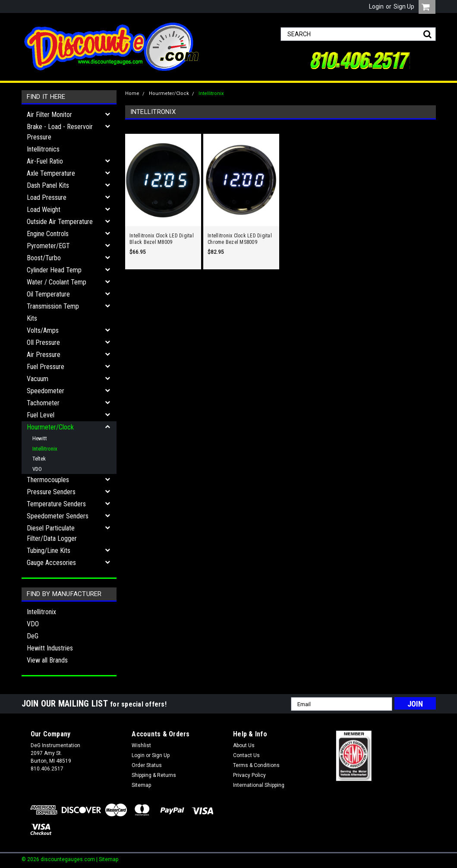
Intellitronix (45, 449)
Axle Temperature (51, 173)
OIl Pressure (43, 342)
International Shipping (259, 785)
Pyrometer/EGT (48, 246)
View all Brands (47, 660)
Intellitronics (43, 149)
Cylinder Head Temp (54, 270)
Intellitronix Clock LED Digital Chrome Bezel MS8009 (240, 239)
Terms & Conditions (256, 765)
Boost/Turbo (44, 258)
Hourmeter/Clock (50, 427)
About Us (244, 745)
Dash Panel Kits (48, 185)
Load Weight (44, 210)
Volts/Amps (43, 330)
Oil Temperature (48, 294)
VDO (37, 469)
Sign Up (404, 6)
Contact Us (246, 755)
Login (376, 6)
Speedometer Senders (58, 516)
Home (132, 93)
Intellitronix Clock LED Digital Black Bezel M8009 (162, 239)
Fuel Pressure (46, 367)
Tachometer (43, 403)
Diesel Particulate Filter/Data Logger (52, 533)
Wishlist (141, 745)
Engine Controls (48, 234)
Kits (32, 318)
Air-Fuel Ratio (45, 161)
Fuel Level (41, 415)
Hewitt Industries (50, 648)
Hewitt (40, 438)
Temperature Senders (56, 504)
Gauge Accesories (51, 563)
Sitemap (141, 785)
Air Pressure (44, 355)
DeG (33, 636)
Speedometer (46, 391)
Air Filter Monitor (49, 115)
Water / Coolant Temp (57, 282)
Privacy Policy (249, 775)
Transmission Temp (53, 306)
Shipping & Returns (154, 775)
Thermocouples (48, 480)
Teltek (39, 459)
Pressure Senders (51, 492)
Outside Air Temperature (60, 222)
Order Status (147, 765)
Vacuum (38, 379)
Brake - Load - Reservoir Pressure (60, 132)
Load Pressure (47, 197)
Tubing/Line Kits (49, 551)
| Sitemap (107, 859)
